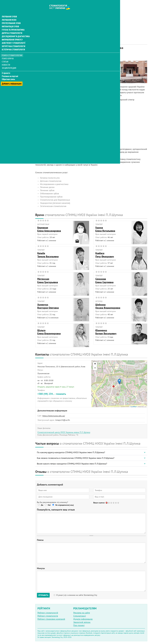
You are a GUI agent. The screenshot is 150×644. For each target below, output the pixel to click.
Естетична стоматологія (13, 45)
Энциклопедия (9, 63)
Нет (49, 505)
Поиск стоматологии (12, 50)
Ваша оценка (99, 503)
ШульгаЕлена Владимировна (49, 332)
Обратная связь (9, 74)
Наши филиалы (45, 76)
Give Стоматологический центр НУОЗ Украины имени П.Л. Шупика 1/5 (109, 503)
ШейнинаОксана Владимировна (108, 306)
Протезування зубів (11, 18)
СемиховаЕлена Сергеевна (104, 280)
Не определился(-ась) (65, 505)
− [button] (95, 368)
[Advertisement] (91, 19)
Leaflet (133, 407)
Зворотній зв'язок (82, 622)
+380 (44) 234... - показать (52, 394)
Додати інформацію (83, 619)
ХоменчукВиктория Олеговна (48, 306)
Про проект (79, 625)
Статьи (6, 57)
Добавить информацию (12, 77)
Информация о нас (47, 67)
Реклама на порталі (10, 71)
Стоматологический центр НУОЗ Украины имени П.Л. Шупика (64, 432)
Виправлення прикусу (12, 35)
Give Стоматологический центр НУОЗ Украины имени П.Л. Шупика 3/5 (114, 503)
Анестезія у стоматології (13, 38)
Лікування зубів (10, 12)
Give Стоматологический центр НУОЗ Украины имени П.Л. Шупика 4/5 (116, 503)
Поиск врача (8, 54)
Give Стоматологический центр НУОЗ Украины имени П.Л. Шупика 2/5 (111, 503)
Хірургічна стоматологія (13, 41)
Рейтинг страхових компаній (51, 619)
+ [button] (95, 364)
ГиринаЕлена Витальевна (105, 229)
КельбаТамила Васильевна (48, 255)
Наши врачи (43, 70)
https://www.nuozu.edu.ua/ (54, 416)
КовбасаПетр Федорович (105, 255)
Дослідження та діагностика (15, 31)
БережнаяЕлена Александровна (49, 229)
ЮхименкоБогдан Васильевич (106, 332)
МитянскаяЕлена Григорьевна (48, 280)
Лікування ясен (9, 15)
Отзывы (41, 80)
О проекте (6, 68)
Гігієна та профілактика (13, 25)
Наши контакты (45, 73)
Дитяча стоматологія (12, 28)
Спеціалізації (80, 616)
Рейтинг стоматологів (48, 616)
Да (42, 505)
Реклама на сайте (82, 613)
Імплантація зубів (10, 21)
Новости (6, 60)
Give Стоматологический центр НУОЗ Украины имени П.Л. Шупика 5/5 (118, 503)
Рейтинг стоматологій (48, 613)
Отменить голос (107, 503)
